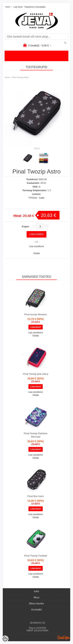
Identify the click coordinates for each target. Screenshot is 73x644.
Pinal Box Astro (35, 496)
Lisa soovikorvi (36, 246)
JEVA (43, 183)
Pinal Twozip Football (36, 556)
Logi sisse (18, 7)
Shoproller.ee (64, 638)
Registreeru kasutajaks (35, 7)
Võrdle (36, 253)
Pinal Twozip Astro (21, 77)
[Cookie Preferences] (5, 639)
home (7, 77)
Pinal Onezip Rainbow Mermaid (36, 435)
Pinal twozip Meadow (35, 314)
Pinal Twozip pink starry (35, 374)
